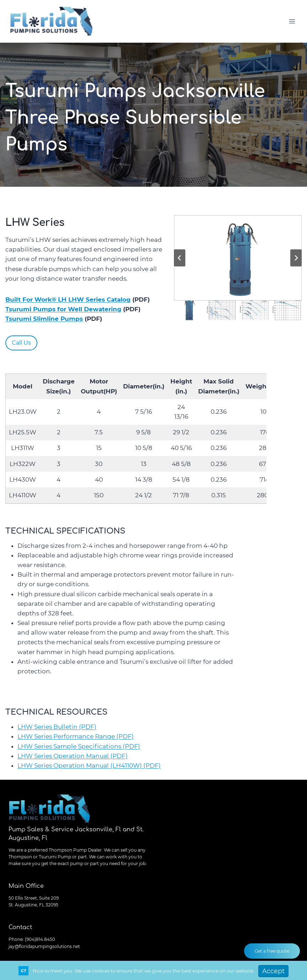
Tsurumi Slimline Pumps (44, 319)
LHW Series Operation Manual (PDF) (73, 756)
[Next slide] (296, 258)
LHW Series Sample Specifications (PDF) (79, 746)
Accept (273, 971)
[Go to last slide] (180, 258)
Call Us (21, 343)
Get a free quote (272, 951)
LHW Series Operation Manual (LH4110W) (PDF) (89, 766)
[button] (238, 258)
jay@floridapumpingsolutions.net (44, 946)
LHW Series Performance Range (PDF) (76, 736)
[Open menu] (292, 21)
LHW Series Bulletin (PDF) (57, 727)
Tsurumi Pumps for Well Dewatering (63, 309)
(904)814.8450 (40, 939)
